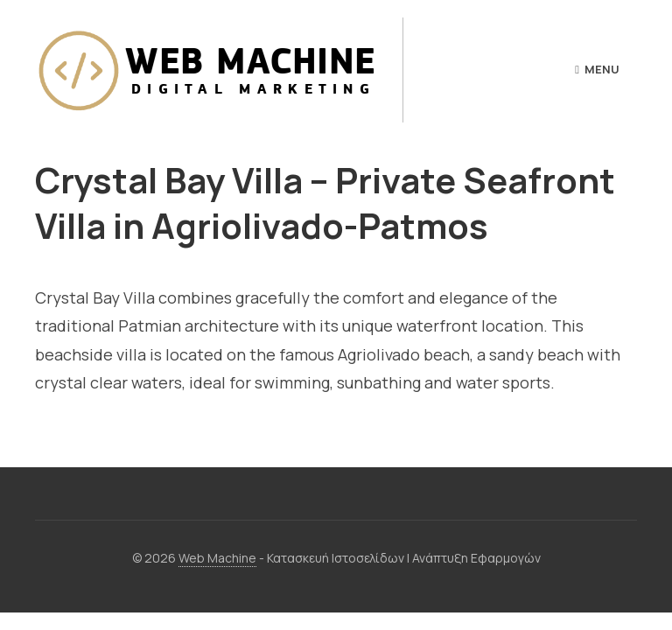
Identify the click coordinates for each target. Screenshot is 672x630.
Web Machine (217, 558)
